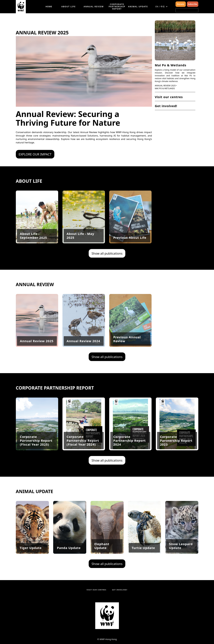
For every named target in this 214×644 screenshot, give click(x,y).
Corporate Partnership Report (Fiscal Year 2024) (83, 454)
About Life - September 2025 (33, 249)
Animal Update (138, 6)
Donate (181, 4)
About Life (69, 6)
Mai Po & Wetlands (171, 65)
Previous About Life (130, 251)
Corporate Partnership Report (117, 6)
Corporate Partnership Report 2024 (129, 454)
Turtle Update (143, 548)
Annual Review (94, 6)
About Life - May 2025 (80, 249)
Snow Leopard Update (181, 546)
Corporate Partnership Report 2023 (176, 454)
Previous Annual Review (127, 339)
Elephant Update (102, 546)
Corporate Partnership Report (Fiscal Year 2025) (36, 454)
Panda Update (69, 548)
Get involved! (166, 106)
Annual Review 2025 (165, 86)
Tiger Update (31, 548)
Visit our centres (169, 97)
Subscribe (192, 4)
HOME (49, 6)
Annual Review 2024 (83, 341)
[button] (162, 7)
